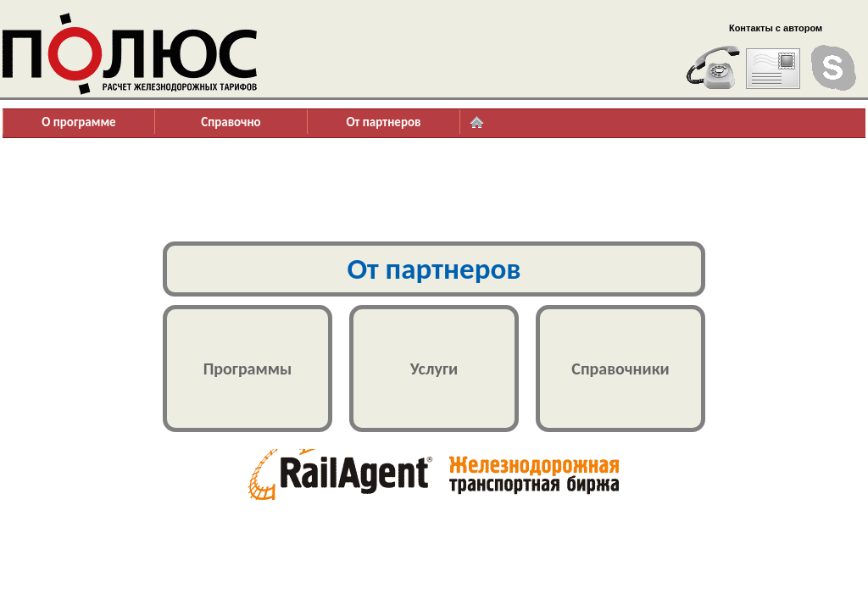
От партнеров (383, 122)
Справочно (231, 122)
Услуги (434, 369)
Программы (248, 369)
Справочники (620, 369)
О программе (78, 122)
